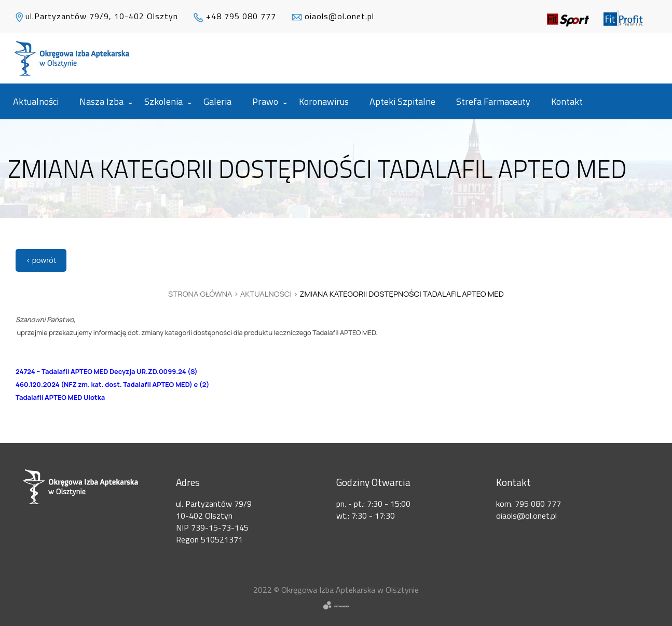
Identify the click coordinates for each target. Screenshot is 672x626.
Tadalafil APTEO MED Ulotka (60, 397)
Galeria (217, 101)
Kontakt (567, 101)
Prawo (265, 101)
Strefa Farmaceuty (493, 101)
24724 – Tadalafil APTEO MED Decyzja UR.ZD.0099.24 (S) (107, 371)
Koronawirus (324, 101)
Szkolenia (163, 101)
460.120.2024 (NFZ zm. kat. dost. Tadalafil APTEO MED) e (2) (112, 384)
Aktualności (36, 101)
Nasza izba (101, 101)
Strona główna (200, 294)
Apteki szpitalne (402, 101)
